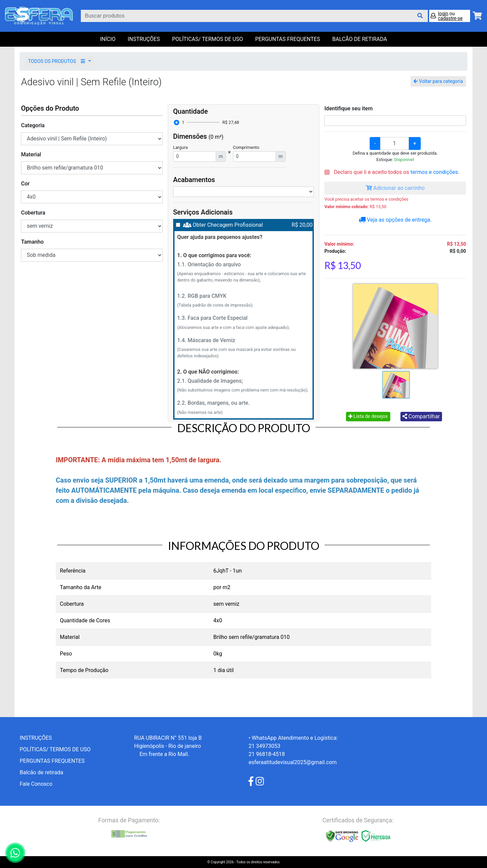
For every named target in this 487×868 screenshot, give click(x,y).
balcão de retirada (360, 39)
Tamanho (32, 242)
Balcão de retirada (41, 772)
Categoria (33, 125)
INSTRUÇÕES (144, 39)
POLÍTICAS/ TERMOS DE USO (208, 39)
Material (31, 154)
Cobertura (33, 213)
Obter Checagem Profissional (228, 225)
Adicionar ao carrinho (395, 188)
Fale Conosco (36, 784)
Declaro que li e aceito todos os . (396, 172)
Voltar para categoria (438, 81)
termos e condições (434, 172)
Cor (25, 184)
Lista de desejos (368, 416)
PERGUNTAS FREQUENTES (287, 39)
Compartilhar (421, 416)
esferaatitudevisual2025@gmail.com (293, 762)
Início (108, 39)
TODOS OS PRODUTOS (57, 61)
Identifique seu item (349, 108)
